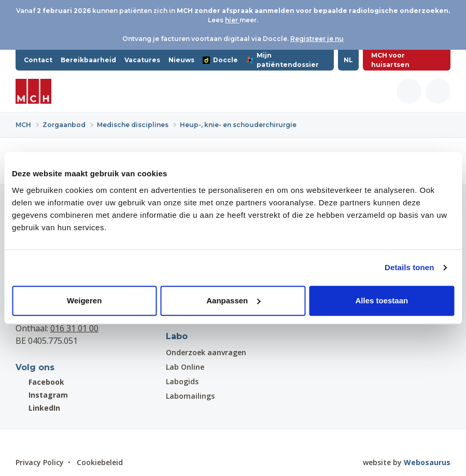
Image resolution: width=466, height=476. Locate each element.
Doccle (220, 60)
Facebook (40, 382)
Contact (38, 60)
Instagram (42, 395)
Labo (177, 336)
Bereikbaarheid (88, 60)
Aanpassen (233, 300)
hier (232, 20)
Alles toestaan (382, 300)
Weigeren (84, 300)
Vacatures (142, 60)
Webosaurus (427, 462)
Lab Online (185, 367)
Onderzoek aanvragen (206, 352)
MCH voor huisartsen (390, 60)
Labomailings (190, 396)
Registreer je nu (317, 39)
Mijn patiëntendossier (283, 60)
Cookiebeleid (100, 462)
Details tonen (409, 267)
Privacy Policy (40, 462)
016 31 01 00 (74, 328)
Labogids (182, 381)
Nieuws (181, 60)
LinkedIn (38, 408)
